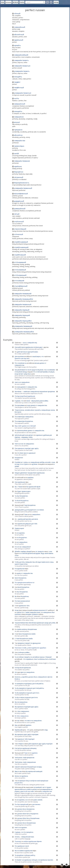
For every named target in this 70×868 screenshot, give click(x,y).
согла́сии (36, 347)
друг (41, 347)
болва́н (36, 352)
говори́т (28, 643)
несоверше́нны (22, 702)
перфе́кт (17, 82)
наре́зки (17, 437)
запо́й (16, 154)
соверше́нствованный (23, 304)
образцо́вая (35, 401)
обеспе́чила (32, 623)
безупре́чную (32, 767)
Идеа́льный (19, 730)
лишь (52, 562)
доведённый (19, 201)
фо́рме (38, 553)
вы (51, 551)
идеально (39, 435)
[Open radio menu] (62, 865)
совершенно (25, 711)
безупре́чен (24, 496)
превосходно (26, 491)
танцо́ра (30, 473)
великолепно (25, 601)
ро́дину (17, 791)
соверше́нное (35, 391)
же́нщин (35, 860)
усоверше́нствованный (23, 188)
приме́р (45, 372)
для (51, 435)
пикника (38, 804)
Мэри (21, 744)
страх (53, 462)
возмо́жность (30, 582)
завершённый (20, 104)
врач (22, 672)
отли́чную (27, 855)
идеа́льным (41, 473)
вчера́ (22, 396)
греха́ (19, 412)
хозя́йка (27, 652)
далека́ (23, 387)
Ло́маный (48, 657)
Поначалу (18, 841)
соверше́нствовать (21, 60)
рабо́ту (23, 510)
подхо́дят (28, 448)
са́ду (46, 730)
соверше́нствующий (22, 315)
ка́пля (46, 553)
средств (34, 370)
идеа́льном (29, 347)
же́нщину (33, 748)
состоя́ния (40, 510)
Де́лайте (18, 551)
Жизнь (17, 776)
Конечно (17, 677)
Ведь (43, 553)
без (16, 412)
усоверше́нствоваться (23, 93)
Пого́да (17, 396)
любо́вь (42, 462)
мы (18, 721)
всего (48, 562)
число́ (29, 370)
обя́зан (21, 657)
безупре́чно (19, 172)
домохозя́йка (44, 401)
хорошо (42, 657)
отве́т (20, 426)
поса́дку (39, 767)
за (34, 787)
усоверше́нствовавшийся (24, 332)
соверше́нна (29, 417)
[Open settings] (67, 865)
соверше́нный (20, 27)
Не (16, 860)
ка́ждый (29, 551)
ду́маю (18, 401)
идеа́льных (28, 860)
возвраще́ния (46, 789)
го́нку (27, 781)
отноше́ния (18, 372)
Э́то (16, 363)
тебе (26, 739)
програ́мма (21, 405)
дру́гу (37, 448)
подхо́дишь (28, 684)
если (26, 791)
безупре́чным (32, 629)
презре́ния (51, 391)
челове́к (27, 410)
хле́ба (30, 437)
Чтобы (17, 562)
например (25, 437)
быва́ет (19, 860)
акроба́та (25, 677)
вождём (28, 614)
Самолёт (17, 767)
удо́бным (46, 435)
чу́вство (50, 677)
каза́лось (24, 629)
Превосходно (19, 528)
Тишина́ (17, 623)
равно (36, 800)
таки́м (27, 612)
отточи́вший (19, 281)
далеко (42, 363)
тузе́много (35, 614)
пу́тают (21, 374)
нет (22, 462)
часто (44, 787)
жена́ (28, 401)
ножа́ (26, 435)
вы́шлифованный (21, 194)
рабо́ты (41, 684)
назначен (18, 614)
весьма (37, 363)
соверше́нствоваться (22, 66)
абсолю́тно (18, 135)
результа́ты (19, 783)
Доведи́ (17, 510)
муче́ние (35, 464)
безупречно (22, 578)
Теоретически (19, 410)
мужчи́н (50, 860)
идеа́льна (25, 776)
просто (26, 453)
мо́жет (33, 410)
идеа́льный (19, 40)
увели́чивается (22, 370)
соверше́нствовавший (23, 294)
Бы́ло (16, 578)
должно (31, 677)
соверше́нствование (22, 161)
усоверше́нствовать (22, 71)
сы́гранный (19, 177)
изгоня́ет (48, 462)
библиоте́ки (24, 623)
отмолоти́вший (20, 229)
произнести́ (43, 610)
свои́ (39, 781)
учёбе (29, 789)
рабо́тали (21, 347)
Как (16, 370)
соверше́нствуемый (22, 310)
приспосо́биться (20, 789)
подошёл (29, 688)
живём (21, 851)
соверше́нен (25, 382)
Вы (16, 487)
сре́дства (27, 374)
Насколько (18, 648)
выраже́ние (44, 391)
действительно (22, 352)
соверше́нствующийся (23, 321)
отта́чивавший (20, 262)
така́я (25, 758)
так (45, 370)
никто (29, 721)
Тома (26, 505)
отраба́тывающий (21, 247)
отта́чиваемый (20, 270)
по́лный (17, 13)
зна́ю (25, 648)
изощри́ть (18, 111)
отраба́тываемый (21, 242)
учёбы (53, 623)
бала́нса (17, 679)
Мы (16, 702)
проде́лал (20, 855)
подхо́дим (27, 707)
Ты (16, 496)
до (26, 510)
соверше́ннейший (21, 55)
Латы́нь (17, 837)
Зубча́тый (18, 435)
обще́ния (40, 370)
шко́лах (34, 789)
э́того (37, 693)
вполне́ (17, 122)
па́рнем (39, 841)
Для (16, 356)
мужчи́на (29, 519)
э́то (19, 453)
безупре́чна (29, 421)
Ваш (16, 426)
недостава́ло (42, 562)
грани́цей (38, 787)
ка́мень (51, 553)
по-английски (35, 657)
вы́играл (22, 781)
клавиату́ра (21, 417)
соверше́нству (32, 343)
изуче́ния (21, 356)
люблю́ (40, 800)
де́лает (31, 435)
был (18, 496)
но (29, 462)
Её (15, 716)
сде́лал (19, 612)
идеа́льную (40, 623)
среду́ (46, 623)
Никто (17, 382)
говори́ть (27, 657)
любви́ (18, 462)
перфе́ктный (19, 88)
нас (22, 444)
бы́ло (22, 453)
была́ (26, 396)
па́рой (38, 487)
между (25, 372)
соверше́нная (35, 462)
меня (36, 519)
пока (35, 659)
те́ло (28, 606)
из (20, 444)
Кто (16, 547)
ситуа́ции (51, 372)
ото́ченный (19, 234)
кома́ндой (39, 771)
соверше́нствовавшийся (24, 299)
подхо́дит (31, 739)
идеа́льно (18, 166)
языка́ (34, 356)
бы (27, 487)
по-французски (36, 643)
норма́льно (30, 659)
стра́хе (26, 464)
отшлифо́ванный (21, 286)
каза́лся (26, 841)
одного (17, 564)
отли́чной (24, 553)
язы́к (32, 837)
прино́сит (18, 358)
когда (16, 374)
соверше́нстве (47, 791)
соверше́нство (20, 141)
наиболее (27, 391)
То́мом (20, 487)
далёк (19, 573)
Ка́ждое (17, 473)
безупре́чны (25, 596)
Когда (17, 610)
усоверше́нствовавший (23, 326)
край (23, 435)
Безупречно (19, 458)
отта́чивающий (20, 275)
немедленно (47, 612)
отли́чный (39, 372)
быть (47, 659)
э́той (37, 684)
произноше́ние (22, 430)
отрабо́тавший (20, 255)
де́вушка (28, 524)
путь (25, 343)
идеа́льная (31, 396)
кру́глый (30, 352)
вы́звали (36, 610)
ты (38, 659)
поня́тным (52, 659)
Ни (16, 672)
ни (23, 860)
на (26, 363)
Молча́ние (18, 391)
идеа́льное (22, 606)
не (20, 382)
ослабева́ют (51, 370)
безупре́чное (27, 634)
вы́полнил (24, 767)
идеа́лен (31, 477)
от (45, 363)
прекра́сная (21, 582)
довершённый (20, 209)
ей (36, 562)
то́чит (17, 555)
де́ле (30, 744)
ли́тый (17, 214)
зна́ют (32, 791)
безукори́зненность (22, 183)
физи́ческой (32, 553)
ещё (29, 405)
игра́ (19, 387)
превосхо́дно (19, 146)
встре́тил (19, 748)
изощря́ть (18, 77)
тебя (36, 524)
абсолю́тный (19, 34)
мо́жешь (42, 659)
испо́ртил (34, 781)
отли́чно (22, 697)
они (29, 791)
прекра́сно (18, 130)
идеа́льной (32, 487)
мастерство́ (25, 358)
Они (16, 347)
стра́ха (25, 462)
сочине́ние (21, 363)
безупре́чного (32, 510)
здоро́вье (43, 648)
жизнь (53, 410)
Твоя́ (16, 758)
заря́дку (23, 551)
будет (19, 491)
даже (22, 791)
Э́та (16, 405)
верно (39, 356)
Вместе (17, 771)
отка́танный (19, 221)
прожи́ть (38, 410)
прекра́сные (44, 781)
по (36, 551)
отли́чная (21, 652)
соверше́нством (35, 612)
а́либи (19, 629)
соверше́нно (19, 117)
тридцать (41, 551)
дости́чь (22, 562)
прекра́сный (24, 804)
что (43, 356)
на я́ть (17, 98)
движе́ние (24, 473)
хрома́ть (17, 45)
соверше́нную (46, 410)
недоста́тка (24, 564)
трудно (49, 787)
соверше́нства (19, 365)
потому (17, 464)
